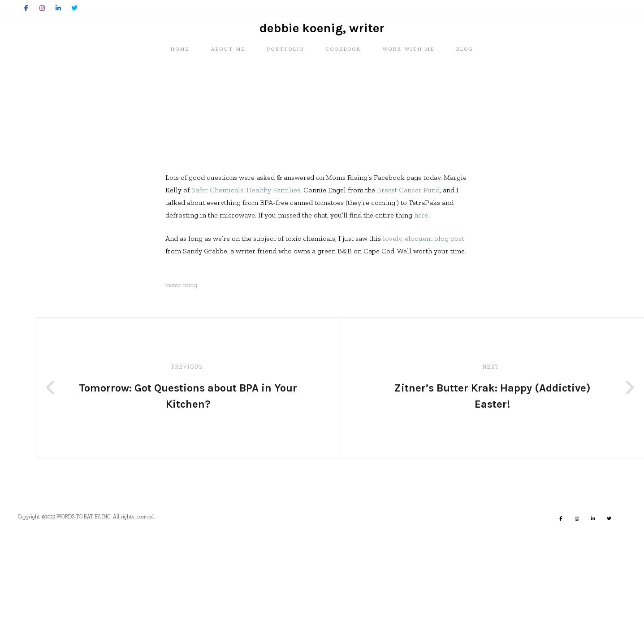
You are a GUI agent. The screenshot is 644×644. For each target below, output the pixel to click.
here (421, 320)
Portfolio (286, 106)
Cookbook (344, 106)
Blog (465, 106)
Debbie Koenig (145, 234)
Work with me (409, 106)
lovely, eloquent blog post (423, 343)
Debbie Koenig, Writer (322, 72)
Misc (115, 186)
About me (228, 106)
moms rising (181, 390)
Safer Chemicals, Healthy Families (246, 295)
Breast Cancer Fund (408, 295)
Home (180, 106)
